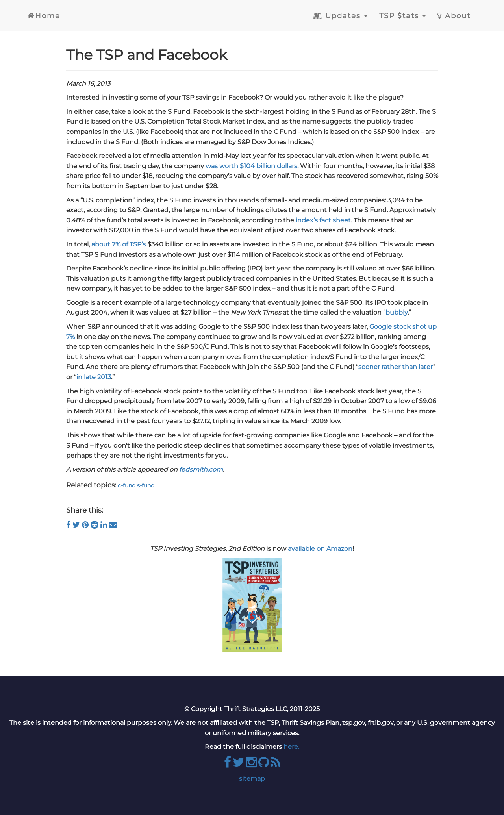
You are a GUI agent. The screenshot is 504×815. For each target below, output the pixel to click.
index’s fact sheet (323, 220)
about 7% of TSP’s (119, 244)
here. (291, 747)
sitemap (252, 779)
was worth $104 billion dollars (251, 166)
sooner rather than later (396, 367)
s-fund (146, 485)
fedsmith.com (201, 470)
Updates (340, 16)
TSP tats (402, 16)
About (454, 16)
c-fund (127, 485)
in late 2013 (94, 377)
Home (44, 16)
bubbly (397, 312)
